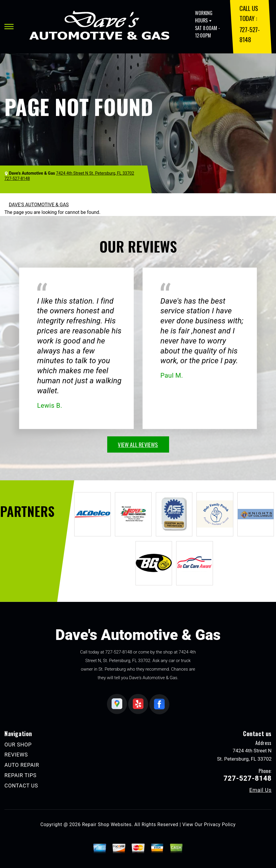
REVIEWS (16, 755)
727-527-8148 (119, 652)
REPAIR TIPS (20, 775)
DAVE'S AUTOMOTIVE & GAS (39, 205)
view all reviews (138, 444)
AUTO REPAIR (22, 765)
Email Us (260, 790)
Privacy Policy (220, 824)
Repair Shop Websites (107, 824)
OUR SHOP (18, 745)
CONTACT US (21, 786)
